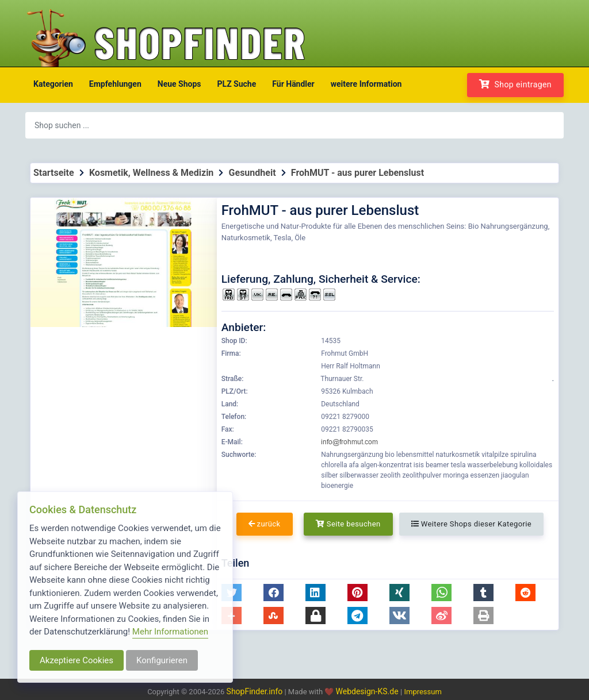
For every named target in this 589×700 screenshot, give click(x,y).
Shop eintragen (515, 84)
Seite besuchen (348, 524)
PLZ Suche (237, 84)
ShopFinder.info (255, 691)
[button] (274, 593)
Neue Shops (179, 84)
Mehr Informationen (170, 632)
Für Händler (293, 84)
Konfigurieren (162, 660)
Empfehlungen (115, 84)
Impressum (422, 692)
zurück (265, 524)
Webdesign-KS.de (368, 691)
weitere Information (366, 84)
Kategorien (53, 84)
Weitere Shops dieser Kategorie (471, 524)
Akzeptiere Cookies (77, 660)
